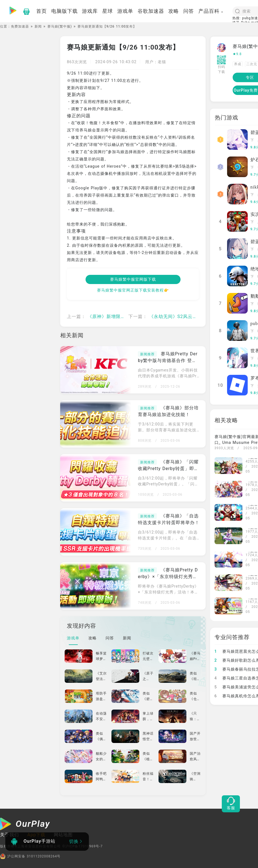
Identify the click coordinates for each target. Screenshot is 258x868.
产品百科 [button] (211, 11)
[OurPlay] (25, 825)
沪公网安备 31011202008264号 (30, 856)
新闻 (38, 26)
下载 (252, 141)
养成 (238, 64)
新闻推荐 (147, 354)
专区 (250, 77)
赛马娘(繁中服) (60, 26)
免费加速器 (20, 26)
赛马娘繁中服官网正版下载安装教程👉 (133, 290)
